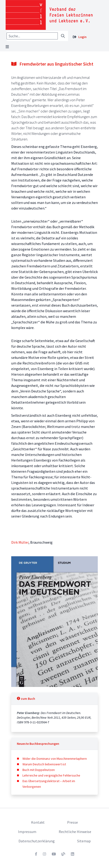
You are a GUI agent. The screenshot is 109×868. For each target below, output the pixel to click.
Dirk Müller (20, 542)
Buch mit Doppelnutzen (39, 770)
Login (82, 37)
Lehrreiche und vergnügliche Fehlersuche (51, 775)
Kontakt (38, 822)
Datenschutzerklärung (37, 841)
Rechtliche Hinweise (75, 832)
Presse (73, 822)
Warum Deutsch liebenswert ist (44, 764)
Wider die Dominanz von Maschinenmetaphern (55, 759)
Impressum (27, 832)
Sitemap (84, 841)
